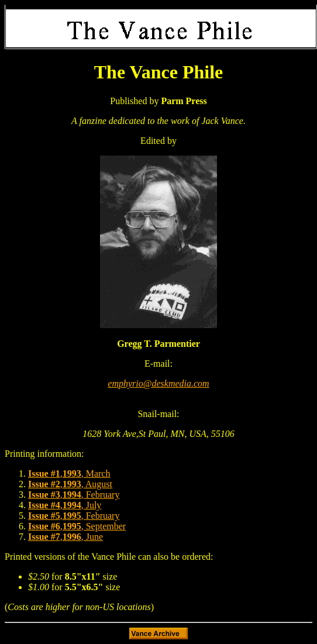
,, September (77, 526)
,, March (69, 473)
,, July (65, 505)
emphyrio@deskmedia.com (158, 383)
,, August (70, 484)
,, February (74, 495)
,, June (66, 537)
